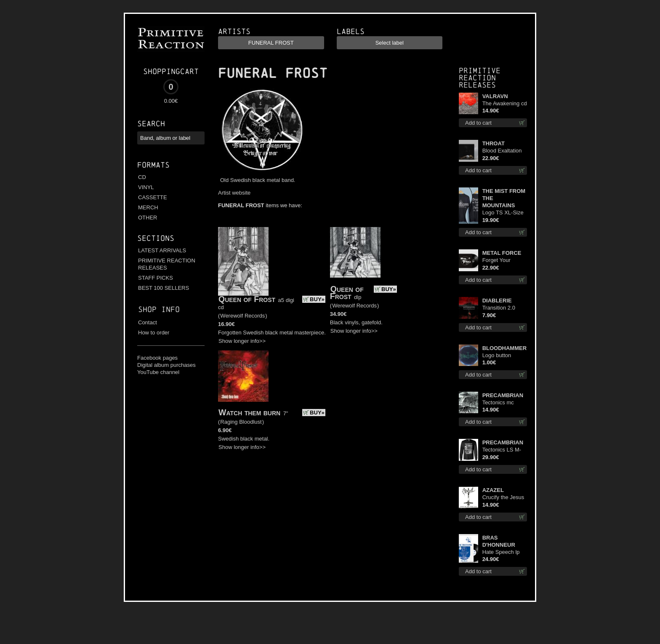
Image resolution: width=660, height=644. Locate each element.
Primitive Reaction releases (480, 78)
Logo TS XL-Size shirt (503, 213)
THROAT (494, 143)
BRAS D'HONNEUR (499, 541)
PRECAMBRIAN (503, 395)
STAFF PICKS (156, 278)
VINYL (146, 187)
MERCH (148, 207)
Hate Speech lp (501, 552)
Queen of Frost (247, 299)
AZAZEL (493, 490)
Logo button (497, 355)
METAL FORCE (502, 253)
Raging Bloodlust (241, 422)
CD (142, 177)
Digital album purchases (166, 365)
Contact (148, 322)
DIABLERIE (497, 301)
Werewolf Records (242, 316)
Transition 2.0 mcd (499, 308)
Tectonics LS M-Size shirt (502, 450)
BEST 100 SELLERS (164, 288)
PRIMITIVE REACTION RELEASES (167, 264)
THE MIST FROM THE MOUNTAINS (504, 198)
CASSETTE (153, 197)
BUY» (317, 299)
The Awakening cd (505, 103)
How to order (154, 333)
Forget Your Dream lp (496, 261)
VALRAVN (495, 96)
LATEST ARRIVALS (162, 250)
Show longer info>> (242, 341)
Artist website (234, 193)
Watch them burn (249, 412)
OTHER (148, 218)
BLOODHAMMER (504, 348)
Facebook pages (157, 358)
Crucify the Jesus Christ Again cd (503, 498)
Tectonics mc (498, 402)
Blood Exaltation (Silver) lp (502, 151)
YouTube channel (158, 372)
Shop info (159, 309)
